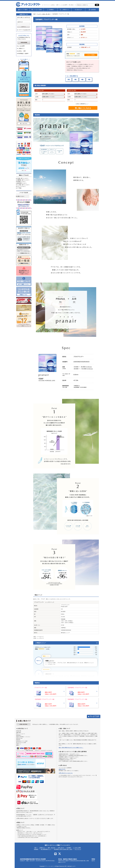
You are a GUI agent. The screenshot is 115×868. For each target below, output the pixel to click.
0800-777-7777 (62, 769)
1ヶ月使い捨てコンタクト (23, 185)
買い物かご (72, 5)
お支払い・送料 (55, 5)
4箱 (82, 80)
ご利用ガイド (21, 49)
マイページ (46, 5)
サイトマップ (78, 849)
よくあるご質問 (77, 848)
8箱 (89, 80)
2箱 (75, 80)
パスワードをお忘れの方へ (25, 30)
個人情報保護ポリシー (46, 849)
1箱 (69, 80)
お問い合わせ (61, 848)
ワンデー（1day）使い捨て (44, 14)
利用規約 (36, 849)
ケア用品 (19, 188)
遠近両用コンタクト (22, 183)
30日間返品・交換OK (23, 54)
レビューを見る (91, 55)
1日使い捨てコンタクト (23, 178)
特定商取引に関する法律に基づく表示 (63, 849)
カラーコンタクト (21, 186)
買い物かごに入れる (83, 108)
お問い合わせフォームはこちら (66, 773)
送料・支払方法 (51, 848)
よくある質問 (64, 5)
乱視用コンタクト (21, 182)
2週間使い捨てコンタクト (23, 180)
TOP (34, 14)
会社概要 (69, 848)
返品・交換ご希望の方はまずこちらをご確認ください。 (71, 748)
